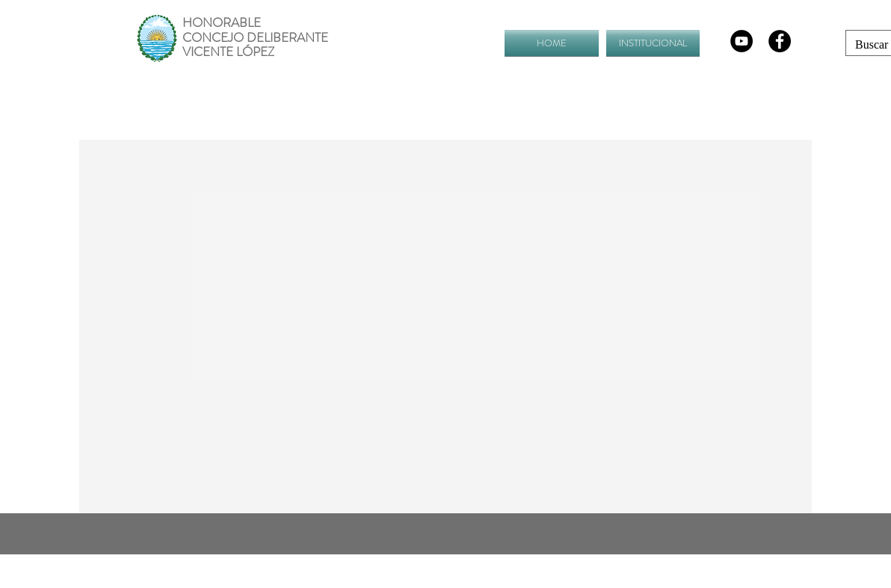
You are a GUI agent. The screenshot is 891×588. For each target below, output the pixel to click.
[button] (651, 43)
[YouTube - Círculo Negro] (742, 41)
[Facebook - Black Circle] (780, 41)
